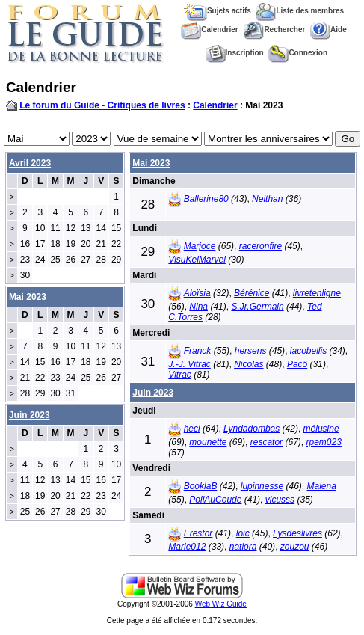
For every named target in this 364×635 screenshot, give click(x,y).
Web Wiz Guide (221, 604)
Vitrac (179, 375)
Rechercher (274, 30)
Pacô (297, 364)
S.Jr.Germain (257, 307)
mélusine (321, 429)
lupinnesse (262, 486)
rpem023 (323, 442)
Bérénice (252, 293)
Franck (198, 351)
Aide (328, 30)
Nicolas (249, 364)
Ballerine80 (206, 199)
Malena (321, 486)
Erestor (198, 533)
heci (192, 429)
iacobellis (308, 351)
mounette (208, 442)
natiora (243, 547)
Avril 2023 (30, 163)
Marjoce (200, 246)
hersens (251, 351)
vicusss (280, 500)
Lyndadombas (252, 429)
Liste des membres (300, 11)
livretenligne (317, 293)
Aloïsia (197, 293)
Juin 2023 (153, 393)
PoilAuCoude (215, 500)
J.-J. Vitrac (189, 364)
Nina (198, 307)
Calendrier (209, 30)
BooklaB (201, 486)
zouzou (295, 547)
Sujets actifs (218, 11)
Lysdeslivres (297, 533)
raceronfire (260, 246)
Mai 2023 (151, 163)
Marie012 (187, 547)
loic (243, 533)
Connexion (298, 53)
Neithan (267, 199)
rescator (266, 442)
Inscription (235, 53)
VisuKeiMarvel (197, 260)
